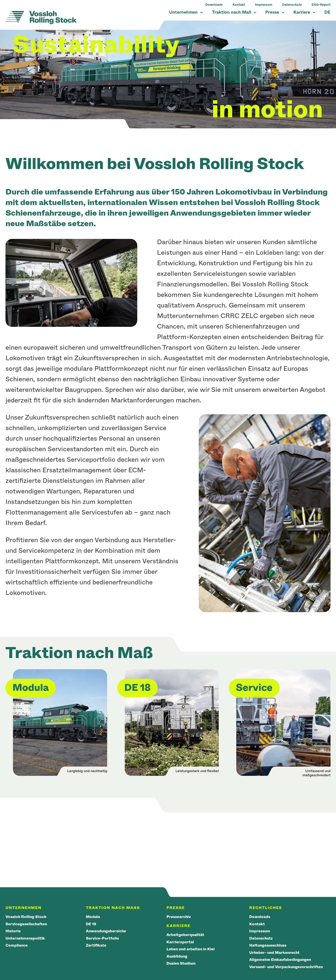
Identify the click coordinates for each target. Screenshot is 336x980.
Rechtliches (266, 908)
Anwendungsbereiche (106, 931)
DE (327, 12)
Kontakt (239, 5)
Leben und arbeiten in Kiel (191, 949)
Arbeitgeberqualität (185, 935)
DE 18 (91, 924)
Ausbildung (177, 956)
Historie (13, 931)
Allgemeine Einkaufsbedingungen (280, 960)
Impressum (264, 5)
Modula (93, 917)
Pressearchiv (179, 917)
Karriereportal (180, 942)
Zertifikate (96, 945)
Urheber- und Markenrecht (274, 953)
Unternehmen (186, 12)
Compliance (17, 945)
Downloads (214, 5)
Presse (275, 12)
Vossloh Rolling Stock (26, 917)
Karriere (304, 12)
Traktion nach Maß (234, 12)
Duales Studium (181, 963)
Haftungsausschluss (268, 945)
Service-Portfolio (102, 938)
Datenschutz (292, 5)
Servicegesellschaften (26, 924)
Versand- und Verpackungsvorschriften (286, 967)
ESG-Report (321, 5)
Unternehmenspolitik (25, 938)
